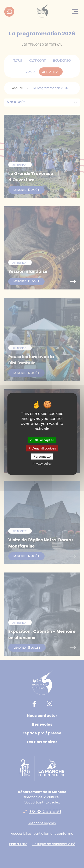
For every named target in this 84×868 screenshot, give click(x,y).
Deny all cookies (42, 448)
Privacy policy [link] (42, 464)
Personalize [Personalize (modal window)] (42, 456)
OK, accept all (42, 440)
